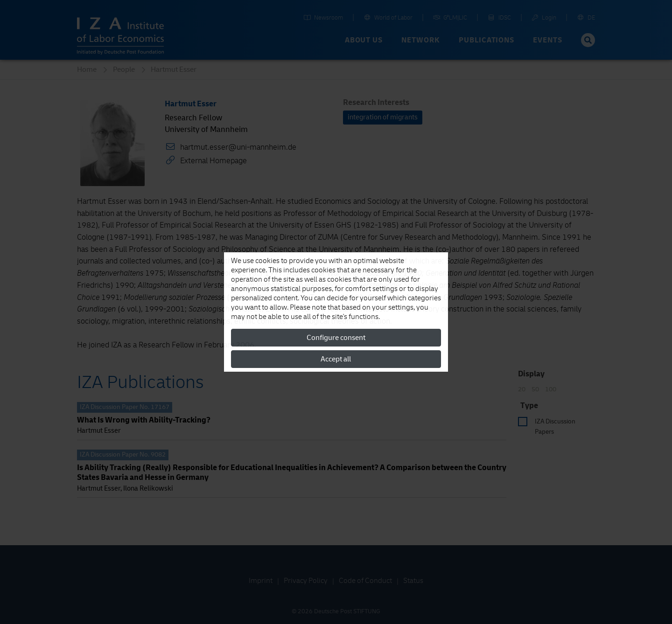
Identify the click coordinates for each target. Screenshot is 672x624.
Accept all (336, 359)
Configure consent (336, 338)
